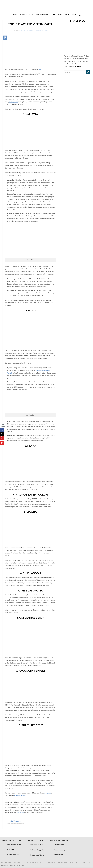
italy (31, 15)
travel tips (57, 15)
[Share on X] (2, 434)
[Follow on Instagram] (74, 21)
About (23, 15)
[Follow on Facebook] (70, 21)
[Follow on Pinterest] (80, 21)
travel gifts (85, 863)
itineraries (49, 863)
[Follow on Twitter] (77, 21)
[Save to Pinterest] (2, 438)
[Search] (80, 15)
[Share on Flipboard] (2, 443)
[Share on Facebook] (2, 430)
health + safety (74, 863)
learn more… (78, 66)
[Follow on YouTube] (83, 21)
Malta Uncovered (42, 30)
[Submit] (88, 72)
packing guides (38, 863)
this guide (47, 793)
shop (74, 15)
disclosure (20, 813)
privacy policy (7, 863)
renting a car (13, 102)
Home (15, 15)
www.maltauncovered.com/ (16, 824)
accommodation (61, 863)
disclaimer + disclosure (22, 863)
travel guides (43, 15)
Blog (67, 15)
